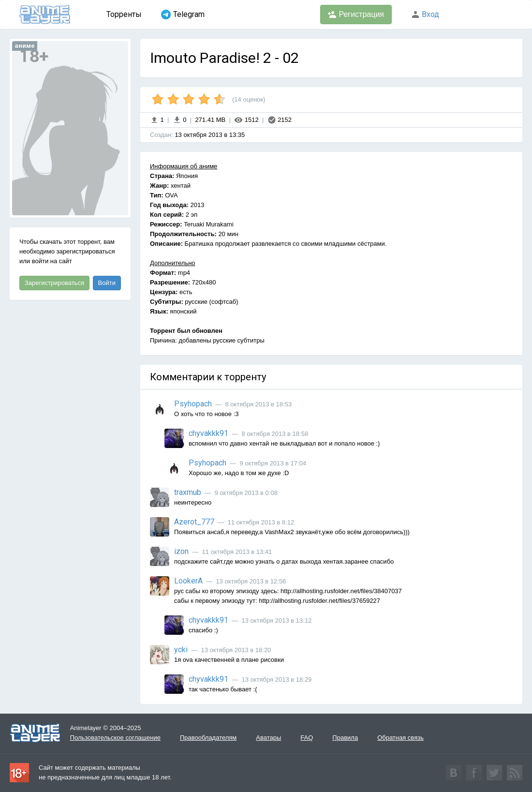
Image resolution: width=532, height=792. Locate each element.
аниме (25, 46)
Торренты (124, 14)
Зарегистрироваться (54, 283)
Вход (425, 14)
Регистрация (356, 15)
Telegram (183, 15)
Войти (107, 283)
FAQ (307, 738)
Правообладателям (208, 738)
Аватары (268, 738)
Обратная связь (400, 738)
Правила (345, 738)
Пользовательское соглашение (115, 738)
